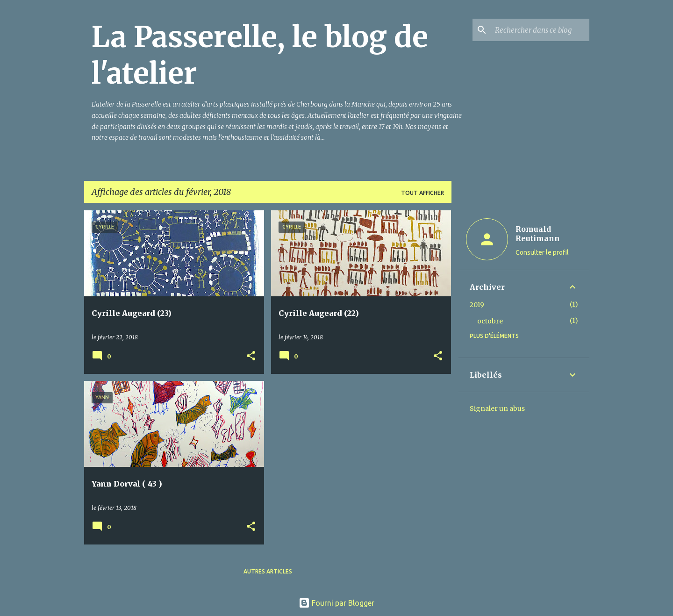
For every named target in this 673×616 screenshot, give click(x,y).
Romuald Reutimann (538, 234)
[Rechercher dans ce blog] (540, 30)
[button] (251, 356)
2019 (477, 305)
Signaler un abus (497, 408)
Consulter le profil (542, 252)
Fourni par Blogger (336, 603)
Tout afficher (422, 193)
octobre (490, 321)
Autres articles (268, 571)
